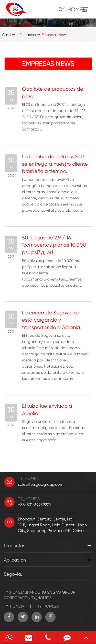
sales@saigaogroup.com (41, 484)
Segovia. (13, 574)
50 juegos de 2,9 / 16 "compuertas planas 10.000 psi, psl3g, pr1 (54, 245)
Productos (14, 545)
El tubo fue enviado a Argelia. (47, 410)
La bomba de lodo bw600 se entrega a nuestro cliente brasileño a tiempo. (55, 164)
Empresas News (55, 35)
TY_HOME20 (48, 606)
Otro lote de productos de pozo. (53, 93)
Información (26, 35)
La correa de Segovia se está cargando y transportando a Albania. (52, 320)
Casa (6, 35)
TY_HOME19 (14, 606)
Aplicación (15, 560)
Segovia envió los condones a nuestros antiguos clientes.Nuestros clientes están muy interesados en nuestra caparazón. (53, 431)
